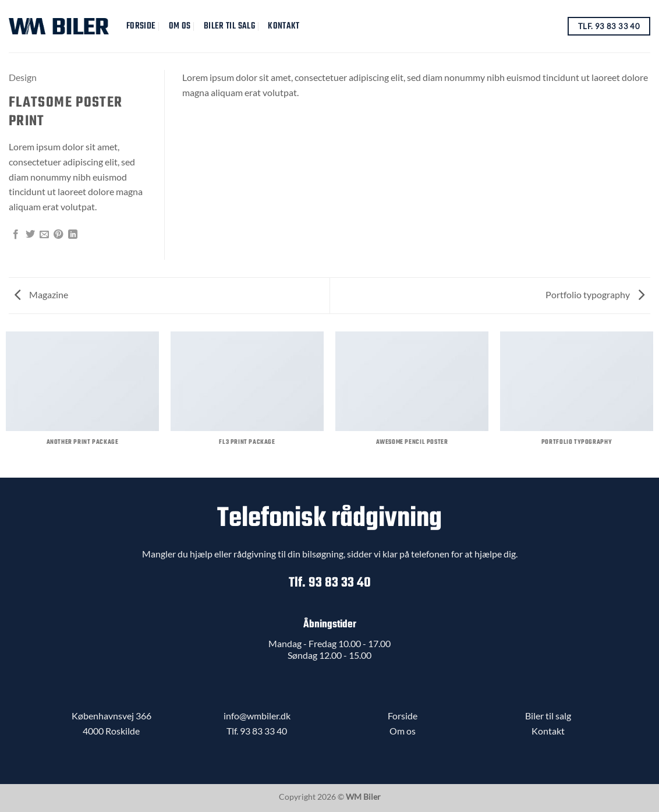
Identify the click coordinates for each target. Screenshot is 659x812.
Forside (141, 26)
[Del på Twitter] (30, 235)
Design (23, 77)
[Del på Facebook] (16, 235)
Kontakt (284, 26)
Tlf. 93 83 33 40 (330, 583)
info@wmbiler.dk (257, 716)
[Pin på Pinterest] (58, 235)
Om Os (180, 26)
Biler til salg (229, 26)
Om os (403, 731)
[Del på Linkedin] (73, 235)
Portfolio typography (595, 294)
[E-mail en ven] (44, 235)
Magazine (41, 294)
